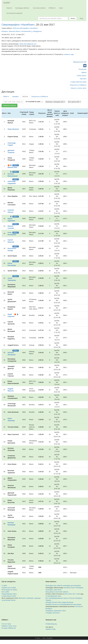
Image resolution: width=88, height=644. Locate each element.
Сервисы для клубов (9, 588)
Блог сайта (5, 592)
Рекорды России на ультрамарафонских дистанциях (64, 604)
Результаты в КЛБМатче (78, 85)
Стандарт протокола (53, 613)
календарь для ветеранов (72, 586)
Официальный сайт (80, 62)
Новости (9, 8)
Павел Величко (13, 129)
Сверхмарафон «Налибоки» (18, 25)
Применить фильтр (9, 106)
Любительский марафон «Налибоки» (25, 28)
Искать (73, 18)
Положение (83, 69)
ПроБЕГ (7, 3)
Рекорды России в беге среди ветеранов (59, 602)
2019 (66, 594)
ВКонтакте (22, 598)
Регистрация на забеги (9, 590)
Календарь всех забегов (54, 586)
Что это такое (6, 624)
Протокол (83, 79)
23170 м (25, 97)
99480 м (6, 97)
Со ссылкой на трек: (33, 102)
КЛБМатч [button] (52, 8)
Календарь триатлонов (53, 590)
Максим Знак (12, 167)
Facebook (30, 598)
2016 (78, 594)
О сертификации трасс (53, 596)
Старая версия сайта (9, 596)
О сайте (4, 586)
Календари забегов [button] (22, 8)
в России (77, 606)
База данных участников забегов (57, 592)
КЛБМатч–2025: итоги (9, 626)
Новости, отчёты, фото (79, 88)
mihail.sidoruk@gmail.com (28, 44)
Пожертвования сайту (9, 594)
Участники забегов (39, 8)
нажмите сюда (69, 54)
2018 (70, 594)
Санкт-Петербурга (77, 588)
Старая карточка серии (79, 82)
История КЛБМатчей (9, 628)
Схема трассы (82, 76)
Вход (81, 18)
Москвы (67, 588)
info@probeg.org (51, 624)
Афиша (84, 72)
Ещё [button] (61, 8)
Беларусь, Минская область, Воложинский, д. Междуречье (22, 31)
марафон (16, 97)
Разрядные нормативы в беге (56, 611)
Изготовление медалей (14, 13)
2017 (74, 594)
